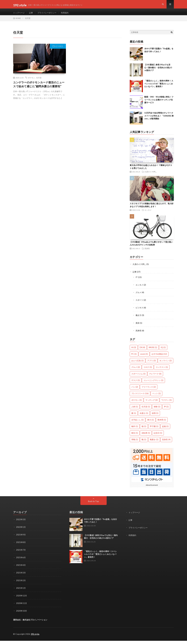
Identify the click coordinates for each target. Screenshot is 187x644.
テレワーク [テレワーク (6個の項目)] (155, 377)
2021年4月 (21, 568)
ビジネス (59, 50)
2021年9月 (21, 538)
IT (137, 281)
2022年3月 (21, 523)
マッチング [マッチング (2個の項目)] (151, 404)
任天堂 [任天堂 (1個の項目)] (146, 410)
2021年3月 (21, 576)
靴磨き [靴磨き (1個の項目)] (154, 443)
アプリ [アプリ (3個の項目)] (151, 364)
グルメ (139, 296)
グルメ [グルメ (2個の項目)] (136, 371)
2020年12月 (22, 599)
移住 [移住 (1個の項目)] (135, 436)
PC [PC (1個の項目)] (134, 357)
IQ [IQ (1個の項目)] (163, 351)
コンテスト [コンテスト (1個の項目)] (162, 371)
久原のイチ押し (151, 175)
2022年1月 (21, 530)
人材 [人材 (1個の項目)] (135, 410)
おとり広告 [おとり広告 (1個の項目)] (137, 364)
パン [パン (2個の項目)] (135, 390)
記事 (32, 15)
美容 (138, 326)
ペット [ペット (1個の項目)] (156, 397)
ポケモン (31, 81)
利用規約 (68, 15)
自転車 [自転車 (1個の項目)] (146, 436)
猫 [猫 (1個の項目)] (144, 430)
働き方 (139, 319)
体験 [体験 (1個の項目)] (157, 410)
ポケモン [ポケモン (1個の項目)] (137, 404)
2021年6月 (21, 561)
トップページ (19, 15)
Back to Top (94, 505)
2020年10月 (22, 614)
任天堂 (39, 81)
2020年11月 (22, 607)
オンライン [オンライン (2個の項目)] (166, 364)
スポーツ (140, 304)
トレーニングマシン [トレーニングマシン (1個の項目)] (153, 384)
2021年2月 (21, 584)
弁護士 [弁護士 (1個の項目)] (144, 417)
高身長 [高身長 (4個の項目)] (166, 443)
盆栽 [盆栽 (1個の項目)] (165, 430)
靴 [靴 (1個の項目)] (144, 443)
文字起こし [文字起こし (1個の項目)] (137, 423)
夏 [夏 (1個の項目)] (134, 417)
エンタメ (148, 214)
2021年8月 (21, 546)
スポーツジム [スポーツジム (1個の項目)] (138, 377)
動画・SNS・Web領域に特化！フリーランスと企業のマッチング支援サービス (159, 103)
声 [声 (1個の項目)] (166, 410)
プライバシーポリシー (49, 15)
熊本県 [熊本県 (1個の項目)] (162, 423)
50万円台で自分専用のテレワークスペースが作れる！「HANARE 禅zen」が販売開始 (159, 120)
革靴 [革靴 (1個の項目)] (135, 443)
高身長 (147, 252)
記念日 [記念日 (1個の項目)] (158, 436)
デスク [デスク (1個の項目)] (136, 384)
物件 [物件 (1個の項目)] (135, 430)
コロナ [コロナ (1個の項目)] (148, 371)
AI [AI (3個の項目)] (134, 351)
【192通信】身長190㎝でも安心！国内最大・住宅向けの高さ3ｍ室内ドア (158, 71)
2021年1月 (21, 591)
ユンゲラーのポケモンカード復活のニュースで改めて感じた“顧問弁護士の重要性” (39, 88)
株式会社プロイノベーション (35, 623)
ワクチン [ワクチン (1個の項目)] (166, 404)
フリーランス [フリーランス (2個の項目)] (149, 390)
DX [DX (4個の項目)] (142, 351)
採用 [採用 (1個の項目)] (155, 417)
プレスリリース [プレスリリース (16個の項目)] (140, 397)
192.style (36, 637)
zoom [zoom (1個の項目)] (144, 357)
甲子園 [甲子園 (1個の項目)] (154, 430)
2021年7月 (21, 553)
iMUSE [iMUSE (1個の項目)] (153, 351)
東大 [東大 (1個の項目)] (151, 423)
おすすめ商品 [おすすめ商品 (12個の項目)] (159, 357)
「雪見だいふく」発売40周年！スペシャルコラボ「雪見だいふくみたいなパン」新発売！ (159, 87)
